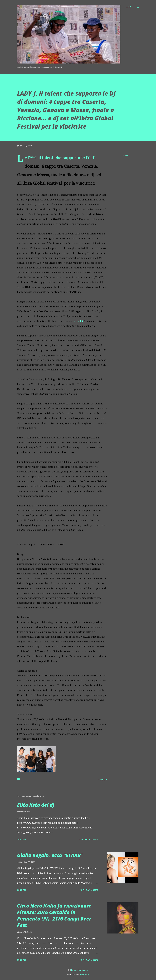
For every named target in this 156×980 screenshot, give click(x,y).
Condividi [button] (125, 155)
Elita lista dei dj (36, 805)
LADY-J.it (78, 321)
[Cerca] (128, 7)
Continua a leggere (89, 840)
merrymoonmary (84, 975)
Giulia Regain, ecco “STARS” (50, 855)
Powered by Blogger (78, 970)
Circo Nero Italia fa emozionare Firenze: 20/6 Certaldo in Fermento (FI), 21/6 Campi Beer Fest (54, 915)
